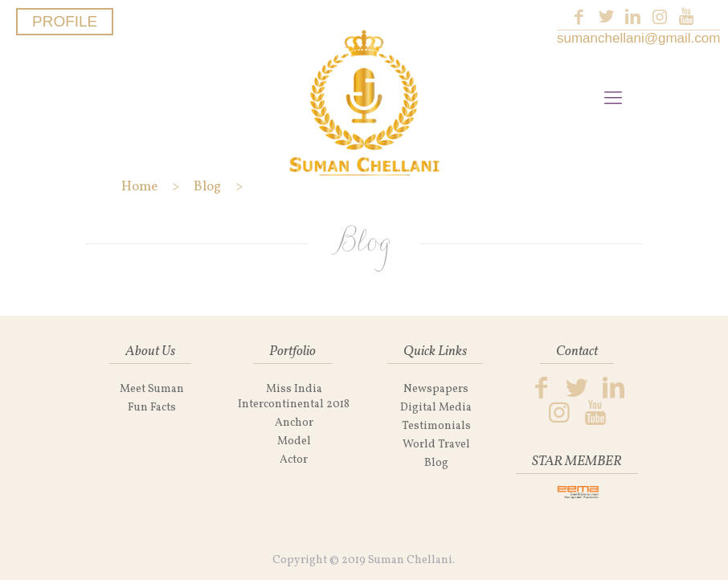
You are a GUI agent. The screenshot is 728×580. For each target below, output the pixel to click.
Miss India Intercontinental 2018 (294, 397)
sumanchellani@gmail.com (638, 38)
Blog (436, 463)
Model (294, 441)
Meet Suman (152, 389)
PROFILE (65, 21)
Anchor (294, 423)
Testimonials (436, 426)
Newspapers (436, 389)
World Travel (436, 445)
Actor (294, 460)
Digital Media (436, 408)
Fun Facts (152, 408)
